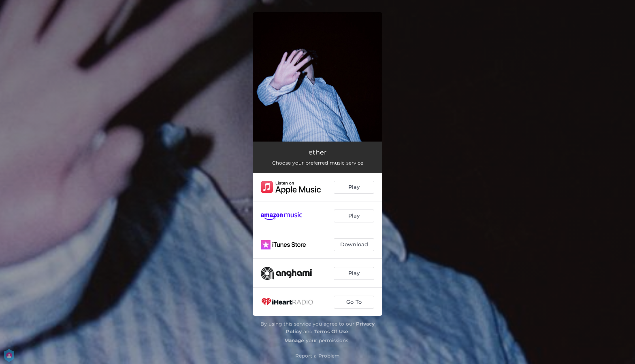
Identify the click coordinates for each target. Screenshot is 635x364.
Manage (294, 340)
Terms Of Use (331, 331)
